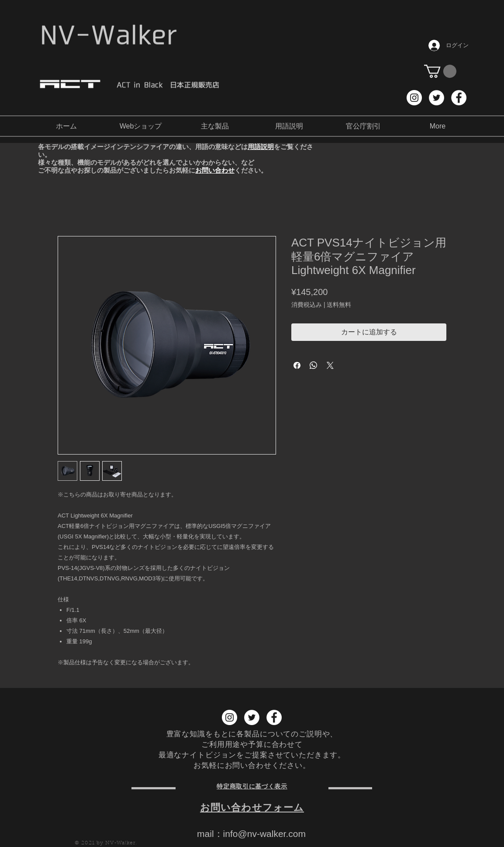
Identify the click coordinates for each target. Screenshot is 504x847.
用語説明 (261, 147)
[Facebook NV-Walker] (459, 98)
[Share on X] (330, 365)
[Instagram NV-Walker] (414, 98)
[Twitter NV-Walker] (437, 98)
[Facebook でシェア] (297, 365)
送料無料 (339, 305)
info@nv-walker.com (264, 834)
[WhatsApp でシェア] (314, 365)
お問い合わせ (215, 170)
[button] (440, 71)
